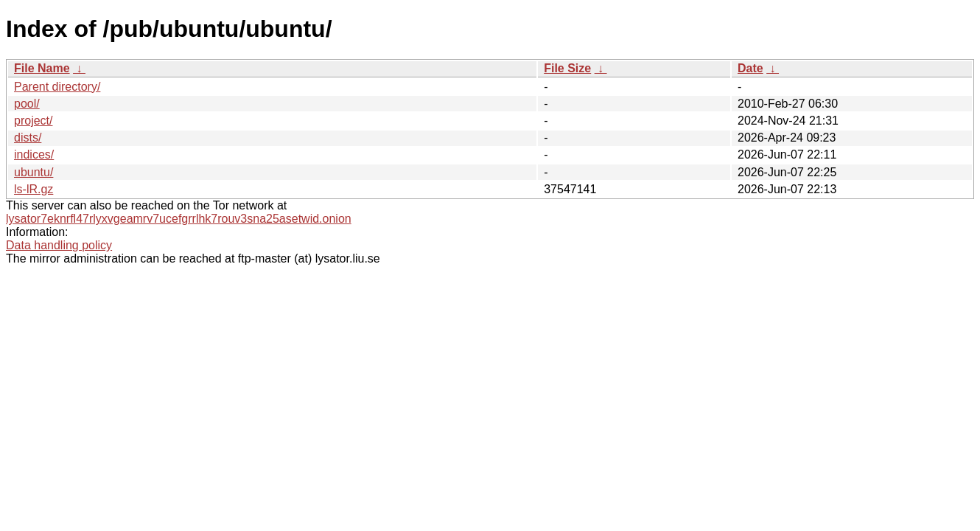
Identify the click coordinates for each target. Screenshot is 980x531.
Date (750, 68)
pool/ (27, 104)
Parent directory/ (57, 87)
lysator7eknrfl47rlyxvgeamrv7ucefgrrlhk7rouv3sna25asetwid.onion (179, 219)
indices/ (34, 155)
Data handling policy (59, 245)
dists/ (28, 138)
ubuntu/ (34, 172)
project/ (33, 121)
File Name (42, 68)
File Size (567, 68)
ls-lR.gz (34, 189)
